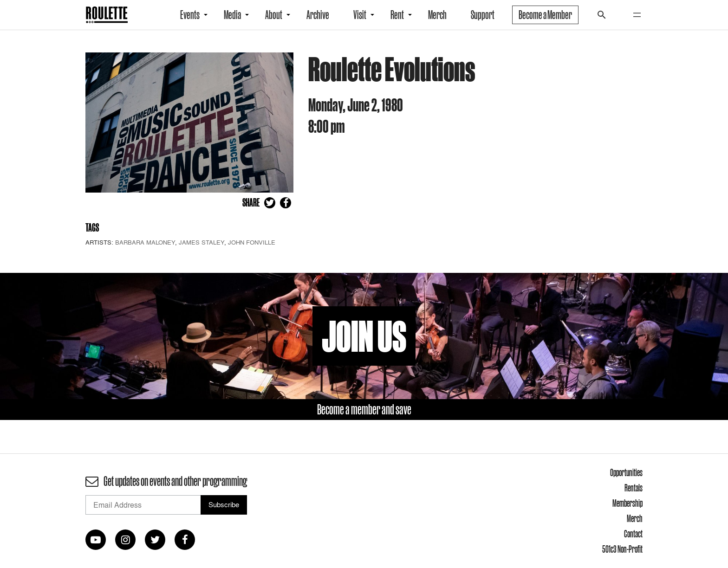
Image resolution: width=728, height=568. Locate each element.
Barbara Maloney (145, 242)
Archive (318, 15)
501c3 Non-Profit (622, 549)
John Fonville (252, 242)
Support (483, 15)
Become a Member (545, 15)
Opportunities (626, 472)
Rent (397, 15)
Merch (437, 15)
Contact (633, 534)
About (274, 15)
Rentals (634, 488)
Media (232, 15)
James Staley (201, 242)
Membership (627, 503)
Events (190, 15)
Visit (360, 15)
